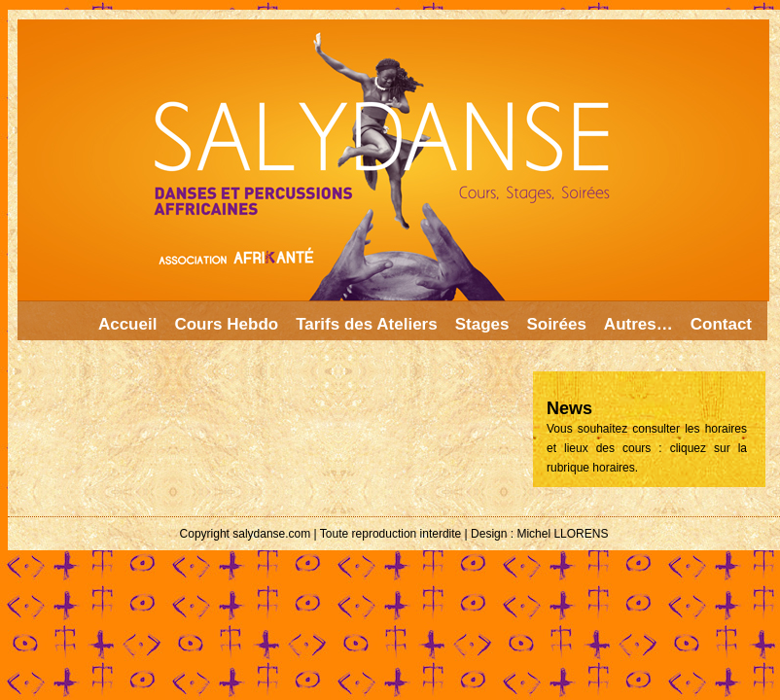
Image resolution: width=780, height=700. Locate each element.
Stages (482, 324)
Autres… (638, 324)
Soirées (556, 324)
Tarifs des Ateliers (367, 324)
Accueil (127, 324)
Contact (721, 324)
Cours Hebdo (226, 324)
